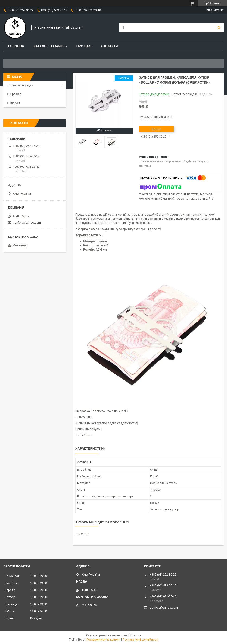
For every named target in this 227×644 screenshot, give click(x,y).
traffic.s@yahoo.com (27, 223)
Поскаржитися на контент (103, 640)
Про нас (84, 46)
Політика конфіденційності (140, 640)
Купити (156, 129)
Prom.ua (136, 635)
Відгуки (15, 103)
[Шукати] (219, 28)
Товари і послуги (22, 85)
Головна (16, 46)
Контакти (109, 46)
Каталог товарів (48, 46)
